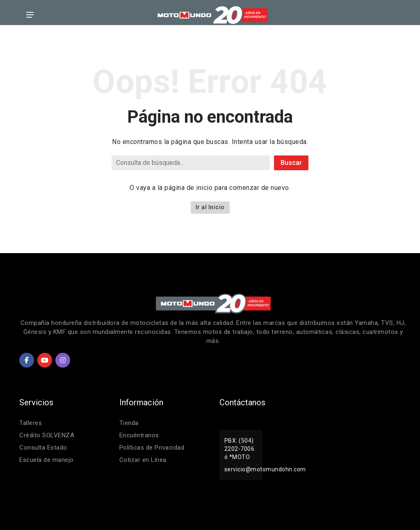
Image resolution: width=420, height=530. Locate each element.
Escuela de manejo (47, 460)
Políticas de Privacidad (152, 448)
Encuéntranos (139, 435)
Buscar (291, 163)
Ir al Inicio (210, 207)
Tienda (129, 423)
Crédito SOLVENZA (47, 435)
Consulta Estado (43, 448)
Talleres (31, 423)
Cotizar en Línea (143, 460)
